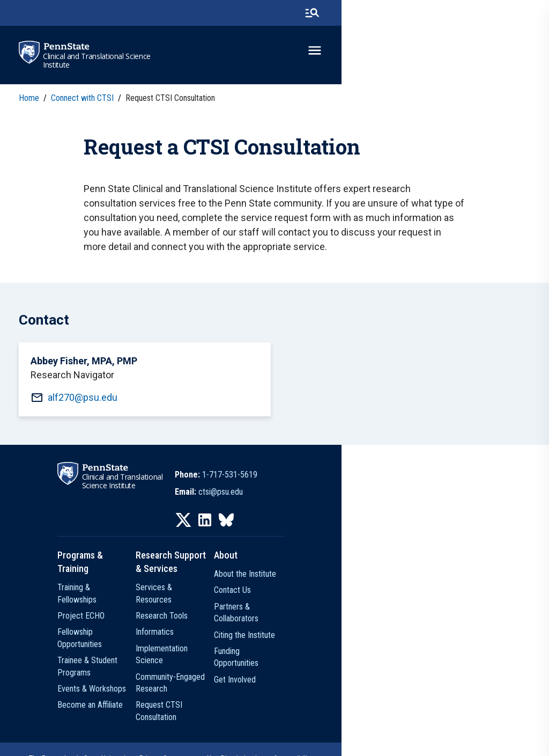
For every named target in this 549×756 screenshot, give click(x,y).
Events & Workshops (120, 663)
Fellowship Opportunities (127, 631)
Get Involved (364, 680)
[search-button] (516, 13)
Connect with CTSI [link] (85, 99)
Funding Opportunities (379, 663)
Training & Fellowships (123, 598)
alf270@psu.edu (86, 417)
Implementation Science (255, 647)
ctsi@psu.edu (325, 516)
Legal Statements (421, 721)
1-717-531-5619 (334, 499)
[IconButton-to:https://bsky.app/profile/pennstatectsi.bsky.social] (330, 544)
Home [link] (32, 99)
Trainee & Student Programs (133, 647)
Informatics (233, 631)
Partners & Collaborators (384, 631)
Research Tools (240, 614)
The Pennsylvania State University (153, 721)
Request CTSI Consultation (259, 680)
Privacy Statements (242, 721)
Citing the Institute (374, 647)
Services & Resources (252, 598)
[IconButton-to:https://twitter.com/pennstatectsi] (287, 544)
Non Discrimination (309, 721)
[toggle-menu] (520, 52)
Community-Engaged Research (266, 663)
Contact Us (362, 614)
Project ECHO (109, 614)
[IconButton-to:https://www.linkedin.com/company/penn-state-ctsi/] (309, 544)
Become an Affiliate (118, 680)
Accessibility (366, 721)
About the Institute (374, 598)
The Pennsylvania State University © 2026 (274, 741)
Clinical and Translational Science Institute (101, 62)
